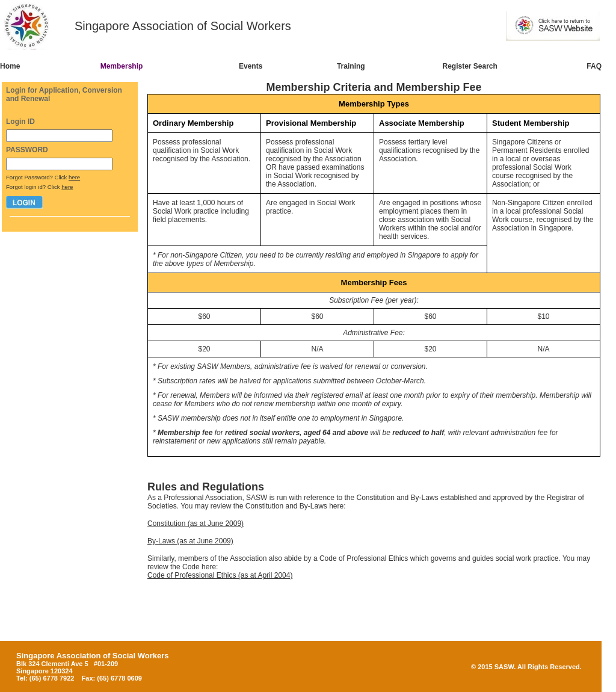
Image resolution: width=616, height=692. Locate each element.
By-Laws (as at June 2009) (190, 541)
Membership (122, 66)
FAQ (594, 66)
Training (351, 66)
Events (251, 66)
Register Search (470, 66)
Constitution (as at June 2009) (196, 524)
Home (10, 66)
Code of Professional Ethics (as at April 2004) (220, 575)
